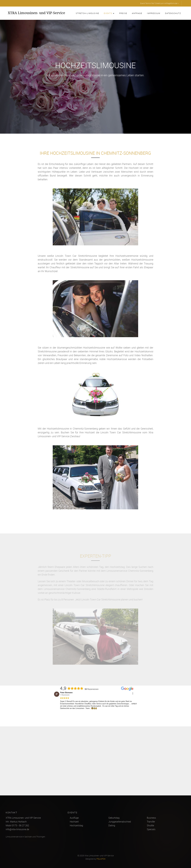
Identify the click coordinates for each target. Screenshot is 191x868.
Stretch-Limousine (87, 13)
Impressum (154, 13)
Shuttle (150, 825)
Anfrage (137, 13)
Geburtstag (114, 818)
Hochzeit (74, 822)
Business (151, 818)
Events (109, 13)
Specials (151, 829)
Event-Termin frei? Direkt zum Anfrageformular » (160, 3)
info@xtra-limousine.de (17, 829)
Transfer (151, 822)
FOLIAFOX (101, 859)
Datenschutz (173, 13)
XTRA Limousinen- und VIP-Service (36, 13)
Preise (123, 13)
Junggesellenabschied (120, 822)
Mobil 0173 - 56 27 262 (17, 825)
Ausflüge (74, 818)
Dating (112, 825)
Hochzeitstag (76, 825)
